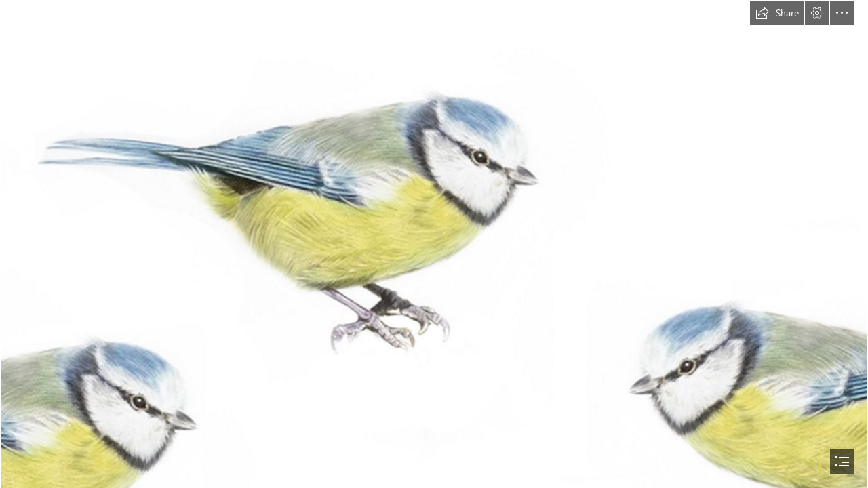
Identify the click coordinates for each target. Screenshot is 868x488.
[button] (777, 13)
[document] (434, 244)
